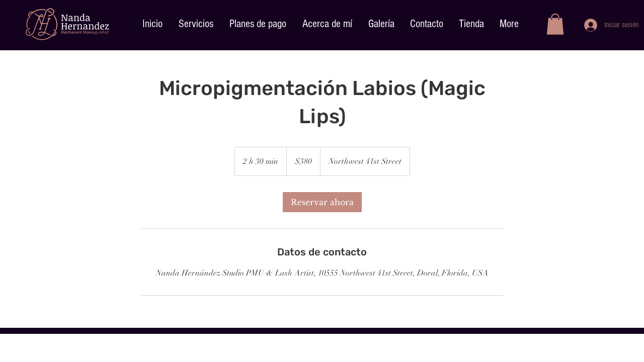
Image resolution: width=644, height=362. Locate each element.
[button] (555, 24)
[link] (322, 202)
